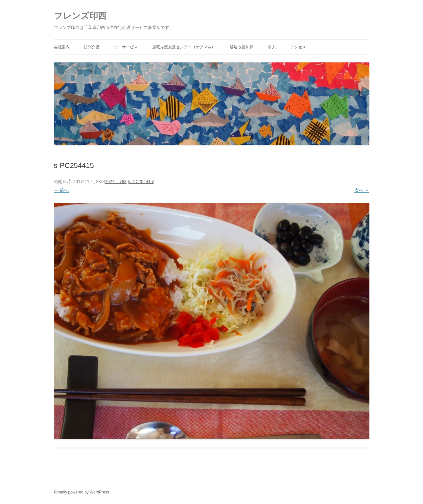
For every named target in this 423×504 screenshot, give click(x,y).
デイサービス (126, 47)
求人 (272, 47)
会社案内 (62, 47)
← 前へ (61, 190)
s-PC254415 (141, 182)
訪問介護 (92, 47)
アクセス (298, 47)
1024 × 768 (116, 182)
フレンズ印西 (80, 16)
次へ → (362, 190)
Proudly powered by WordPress (82, 492)
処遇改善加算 (242, 47)
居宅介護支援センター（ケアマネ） (184, 47)
